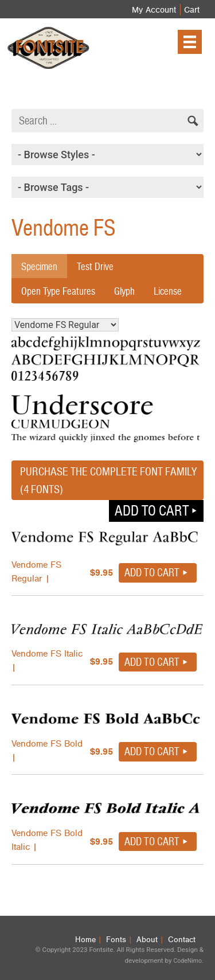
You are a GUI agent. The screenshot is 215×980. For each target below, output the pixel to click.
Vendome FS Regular (65, 325)
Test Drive (95, 266)
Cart (192, 10)
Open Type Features (58, 291)
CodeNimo (187, 961)
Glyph (124, 291)
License (168, 291)
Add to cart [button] (152, 510)
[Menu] (190, 42)
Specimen (39, 266)
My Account (154, 10)
